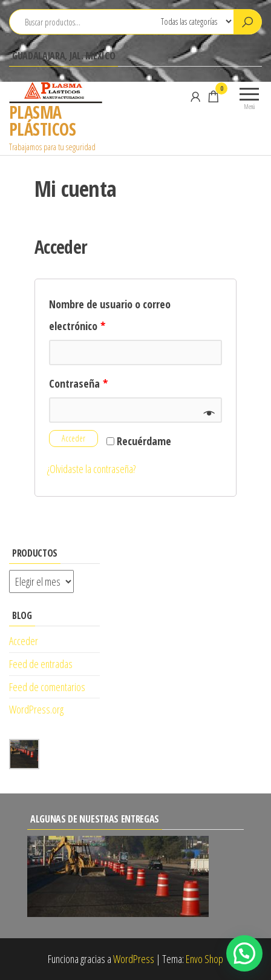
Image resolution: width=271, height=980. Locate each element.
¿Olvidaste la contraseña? (91, 469)
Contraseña (78, 383)
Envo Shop (204, 959)
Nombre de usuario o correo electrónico (110, 315)
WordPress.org (36, 709)
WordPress (134, 959)
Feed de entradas (41, 664)
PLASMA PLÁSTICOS (42, 121)
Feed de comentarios (47, 687)
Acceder (73, 438)
